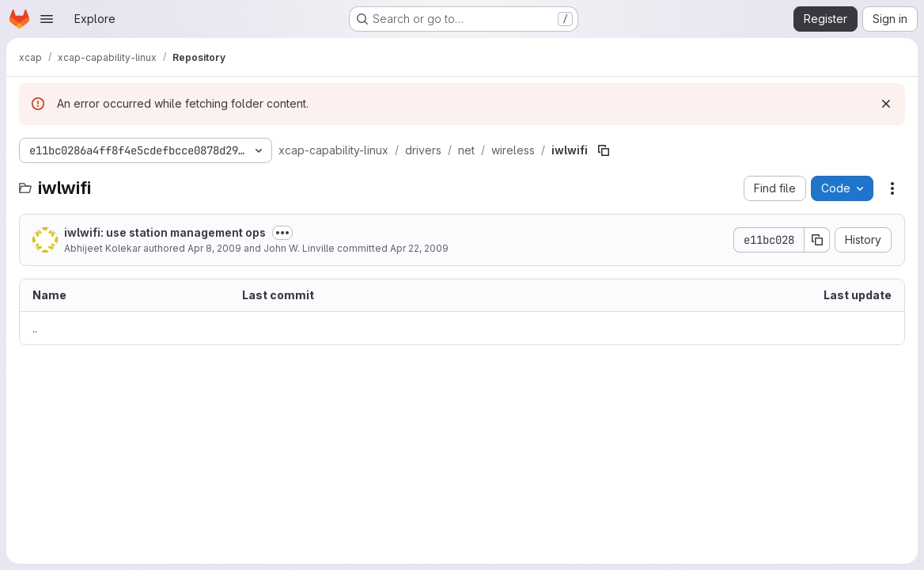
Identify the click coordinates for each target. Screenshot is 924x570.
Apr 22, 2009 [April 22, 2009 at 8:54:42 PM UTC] (419, 248)
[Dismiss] (886, 104)
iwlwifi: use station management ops (165, 232)
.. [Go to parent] (35, 328)
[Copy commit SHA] (817, 240)
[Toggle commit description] (282, 233)
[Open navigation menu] (47, 19)
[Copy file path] (604, 150)
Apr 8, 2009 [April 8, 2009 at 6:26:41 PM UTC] (214, 248)
